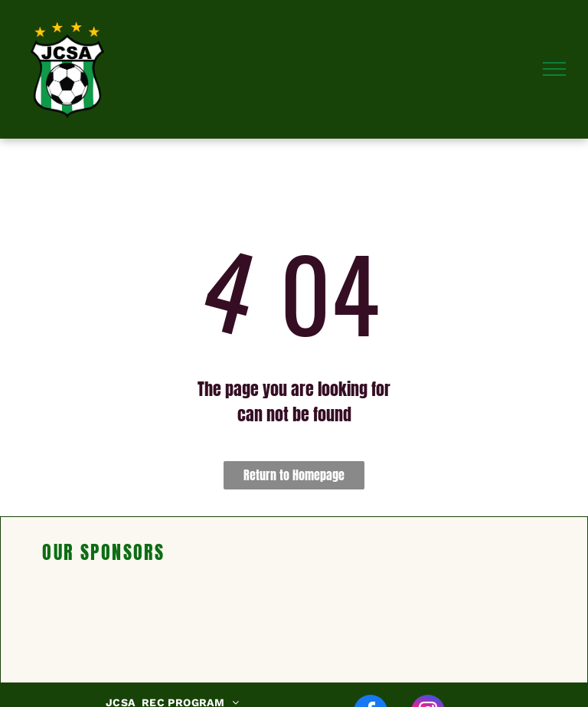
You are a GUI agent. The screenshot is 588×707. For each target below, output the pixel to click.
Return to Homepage (294, 475)
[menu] (554, 69)
